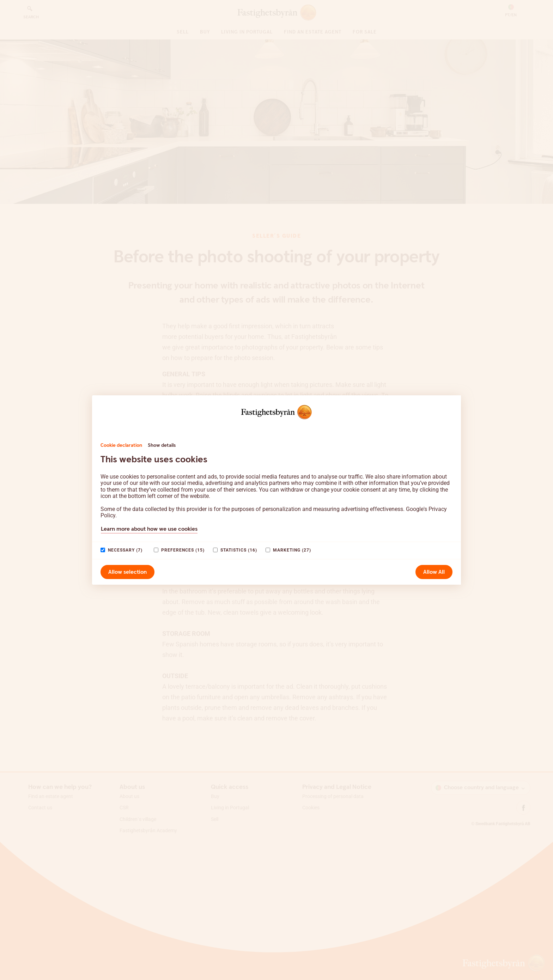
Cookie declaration (121, 445)
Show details (162, 445)
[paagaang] (103, 550)
